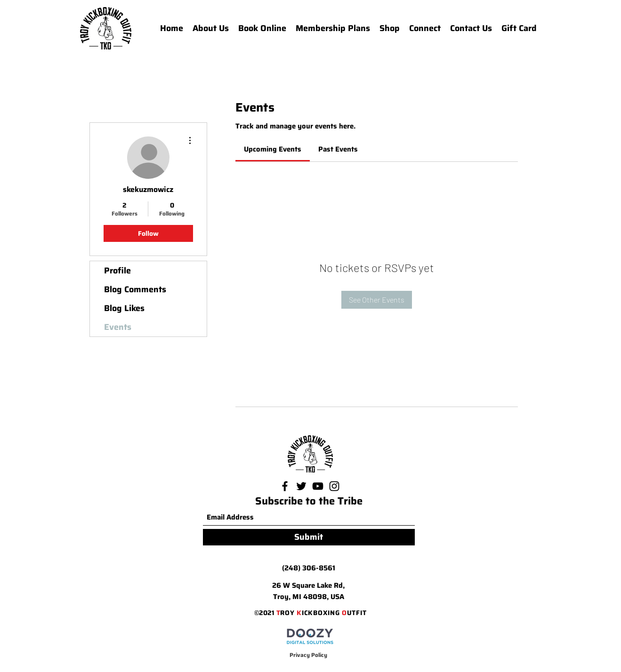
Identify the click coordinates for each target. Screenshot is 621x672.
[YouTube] (318, 486)
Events (118, 327)
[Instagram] (334, 486)
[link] (273, 149)
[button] (425, 28)
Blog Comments (135, 289)
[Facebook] (285, 486)
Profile (117, 271)
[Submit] (309, 537)
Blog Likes (124, 308)
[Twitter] (301, 486)
